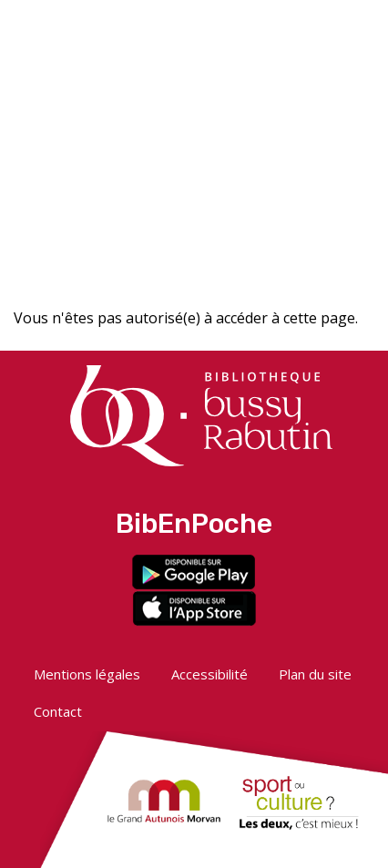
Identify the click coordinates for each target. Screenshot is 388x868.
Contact (58, 711)
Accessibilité (209, 674)
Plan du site (315, 674)
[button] (238, 25)
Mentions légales (87, 674)
